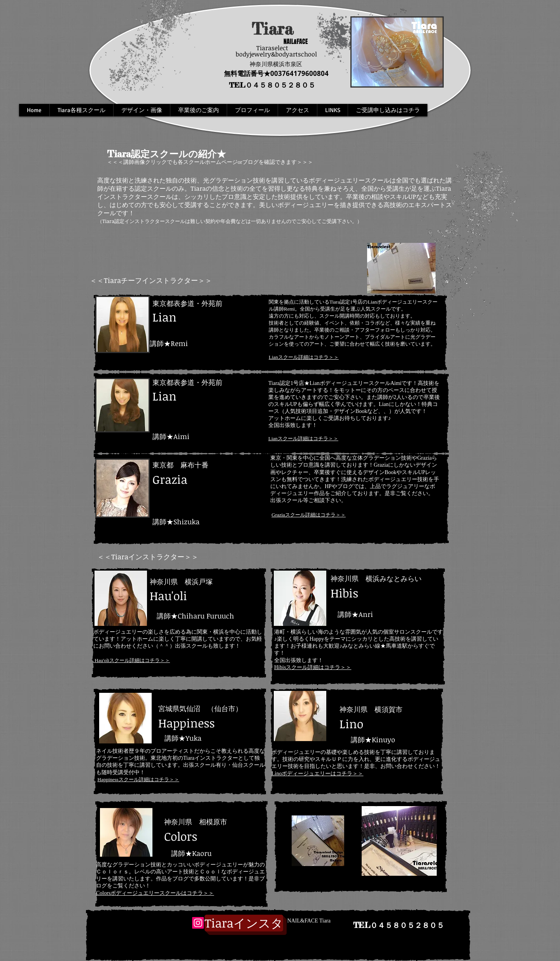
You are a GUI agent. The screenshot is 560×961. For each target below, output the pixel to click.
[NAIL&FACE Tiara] (308, 921)
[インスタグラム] (244, 923)
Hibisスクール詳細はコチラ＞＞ (313, 667)
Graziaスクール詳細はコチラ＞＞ (309, 515)
